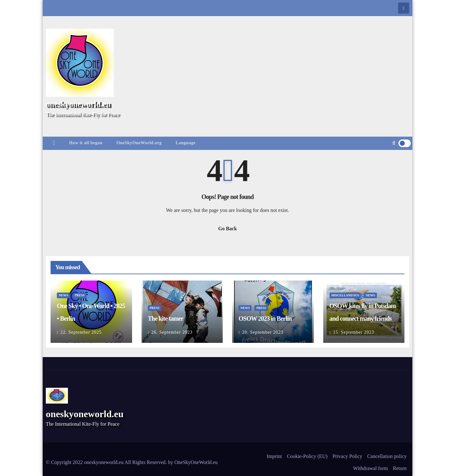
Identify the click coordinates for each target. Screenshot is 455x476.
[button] (394, 143)
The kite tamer (166, 318)
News (63, 295)
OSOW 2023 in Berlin (265, 318)
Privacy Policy (347, 456)
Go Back (227, 229)
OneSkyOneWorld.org (139, 143)
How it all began (86, 143)
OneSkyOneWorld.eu (196, 462)
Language (186, 143)
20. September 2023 (263, 332)
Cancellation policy (387, 456)
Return (400, 468)
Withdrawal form (370, 468)
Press (79, 295)
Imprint (274, 456)
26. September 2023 (172, 332)
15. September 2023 (354, 332)
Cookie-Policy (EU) (307, 456)
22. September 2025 (81, 332)
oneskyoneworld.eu (78, 104)
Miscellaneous (345, 295)
